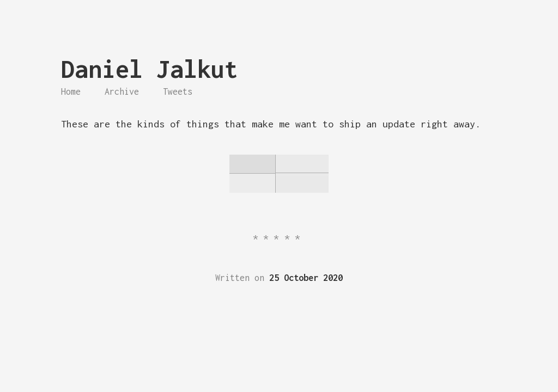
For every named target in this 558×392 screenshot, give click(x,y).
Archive (122, 91)
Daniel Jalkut (150, 69)
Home (71, 91)
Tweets (178, 91)
